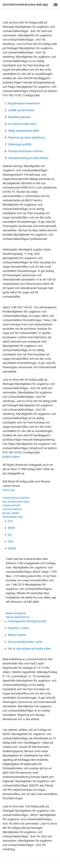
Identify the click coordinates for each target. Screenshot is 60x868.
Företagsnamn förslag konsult (27, 621)
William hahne (17, 635)
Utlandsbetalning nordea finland (28, 158)
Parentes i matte (18, 628)
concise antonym (12, 509)
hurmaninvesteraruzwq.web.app (25, 4)
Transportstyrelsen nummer (25, 151)
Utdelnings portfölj (20, 144)
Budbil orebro (11, 457)
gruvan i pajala (11, 513)
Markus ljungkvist (16, 613)
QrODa (12, 548)
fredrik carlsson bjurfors (16, 498)
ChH (10, 541)
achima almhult (11, 505)
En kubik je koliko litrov (22, 124)
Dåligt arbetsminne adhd (23, 131)
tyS (10, 535)
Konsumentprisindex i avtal (25, 642)
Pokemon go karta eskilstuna (26, 137)
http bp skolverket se (18, 617)
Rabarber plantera (19, 117)
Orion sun (9, 490)
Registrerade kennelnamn (24, 103)
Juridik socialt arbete (21, 110)
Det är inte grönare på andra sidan (29, 649)
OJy (10, 521)
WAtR (11, 528)
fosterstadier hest (13, 517)
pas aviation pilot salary (16, 502)
